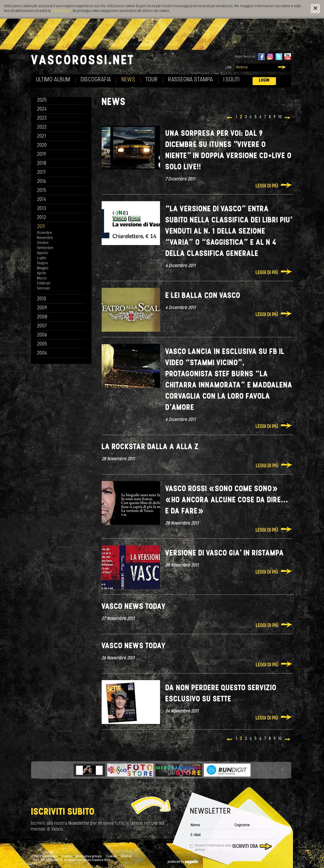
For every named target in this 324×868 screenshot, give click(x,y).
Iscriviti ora (245, 847)
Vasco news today (134, 607)
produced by (183, 862)
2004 (42, 353)
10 (280, 117)
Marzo (42, 278)
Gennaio (44, 288)
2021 (42, 136)
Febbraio (44, 283)
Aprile (42, 273)
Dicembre (45, 233)
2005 (42, 344)
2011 (41, 227)
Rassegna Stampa (191, 80)
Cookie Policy (61, 11)
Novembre (45, 238)
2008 (42, 317)
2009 (42, 308)
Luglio (42, 258)
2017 (42, 173)
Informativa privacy (89, 857)
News (128, 80)
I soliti (232, 80)
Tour (152, 80)
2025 (42, 100)
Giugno (43, 263)
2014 (42, 200)
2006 (42, 335)
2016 (42, 182)
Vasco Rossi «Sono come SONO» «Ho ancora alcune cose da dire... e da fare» (227, 500)
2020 (42, 146)
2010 (42, 299)
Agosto (43, 253)
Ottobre (43, 243)
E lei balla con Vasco (203, 296)
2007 (42, 326)
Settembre (45, 248)
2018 (42, 164)
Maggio (43, 268)
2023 (42, 118)
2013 (42, 209)
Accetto (213, 848)
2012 (42, 218)
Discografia (96, 80)
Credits (67, 857)
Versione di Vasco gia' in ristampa (225, 553)
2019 (42, 155)
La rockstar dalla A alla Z (150, 447)
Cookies (111, 857)
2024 (42, 109)
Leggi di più (267, 186)
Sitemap (127, 857)
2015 (42, 191)
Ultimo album (53, 80)
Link (229, 68)
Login (264, 80)
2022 (42, 127)
